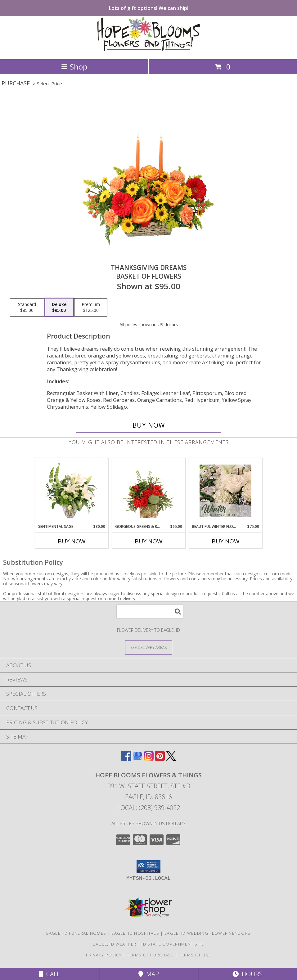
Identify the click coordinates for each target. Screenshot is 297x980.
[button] (148, 866)
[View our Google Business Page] (137, 759)
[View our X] (171, 759)
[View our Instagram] (149, 759)
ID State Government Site (173, 944)
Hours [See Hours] (247, 974)
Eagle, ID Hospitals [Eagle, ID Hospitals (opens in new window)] (135, 933)
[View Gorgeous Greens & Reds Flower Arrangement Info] (148, 491)
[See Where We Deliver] (149, 647)
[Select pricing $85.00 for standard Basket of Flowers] (27, 308)
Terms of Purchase (150, 955)
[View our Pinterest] (160, 759)
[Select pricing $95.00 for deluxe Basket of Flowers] (59, 308)
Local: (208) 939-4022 (149, 808)
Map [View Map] (149, 974)
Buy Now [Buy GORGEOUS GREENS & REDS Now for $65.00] (149, 541)
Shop (74, 67)
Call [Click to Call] (49, 974)
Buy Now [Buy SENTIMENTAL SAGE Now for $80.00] (72, 541)
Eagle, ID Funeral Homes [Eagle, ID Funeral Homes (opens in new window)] (76, 933)
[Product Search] (150, 611)
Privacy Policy (104, 955)
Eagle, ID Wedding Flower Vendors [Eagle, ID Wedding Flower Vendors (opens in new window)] (208, 933)
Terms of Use (195, 955)
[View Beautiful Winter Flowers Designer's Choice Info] (225, 491)
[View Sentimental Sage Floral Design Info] (72, 491)
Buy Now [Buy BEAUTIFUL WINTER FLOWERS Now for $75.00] (226, 541)
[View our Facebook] (126, 759)
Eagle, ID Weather (115, 944)
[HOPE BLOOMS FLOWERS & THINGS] (148, 50)
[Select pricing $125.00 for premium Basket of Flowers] (91, 308)
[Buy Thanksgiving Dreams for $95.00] (148, 425)
